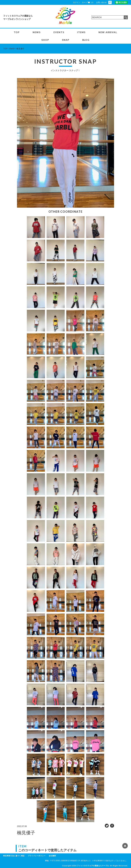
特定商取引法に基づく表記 (14, 856)
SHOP (45, 40)
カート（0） (88, 2)
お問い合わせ (101, 2)
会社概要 (52, 856)
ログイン (77, 2)
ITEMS (81, 32)
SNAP (66, 40)
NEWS (37, 32)
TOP (17, 32)
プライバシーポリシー (37, 856)
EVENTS (59, 32)
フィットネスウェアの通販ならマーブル (93, 866)
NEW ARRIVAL (108, 32)
